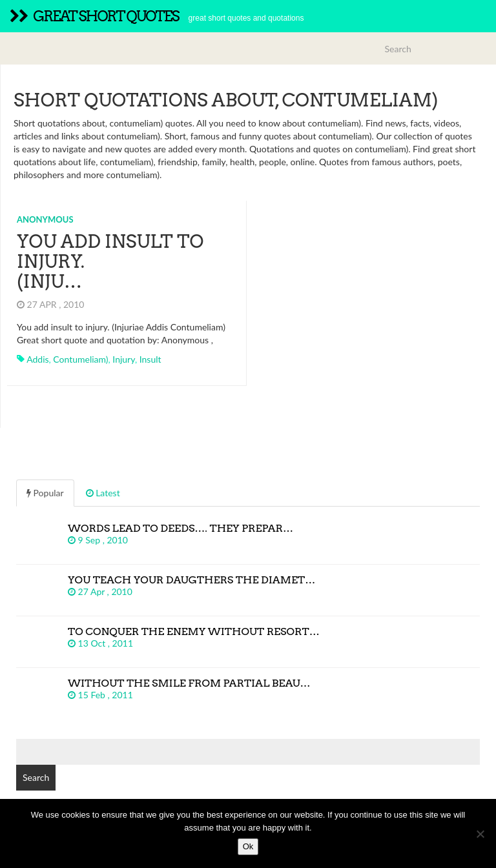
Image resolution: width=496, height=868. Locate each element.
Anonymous (45, 219)
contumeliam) (80, 359)
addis (37, 359)
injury (124, 359)
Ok (248, 846)
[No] (480, 834)
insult (150, 359)
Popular (45, 493)
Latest (103, 493)
